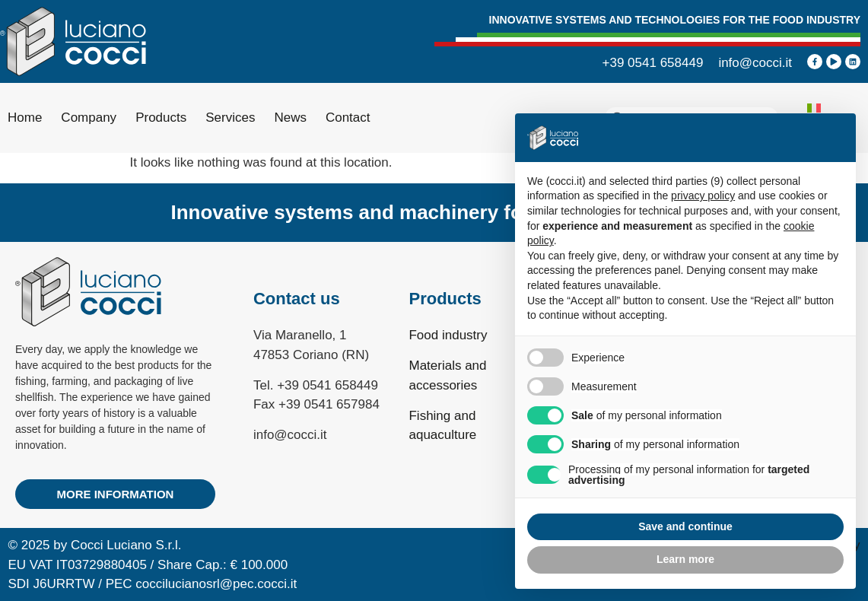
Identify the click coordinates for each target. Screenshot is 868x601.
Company (89, 118)
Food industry (448, 335)
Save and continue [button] (685, 526)
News (290, 118)
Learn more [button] (685, 559)
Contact (348, 118)
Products (161, 118)
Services (230, 118)
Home (25, 118)
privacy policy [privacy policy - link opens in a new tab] (703, 196)
